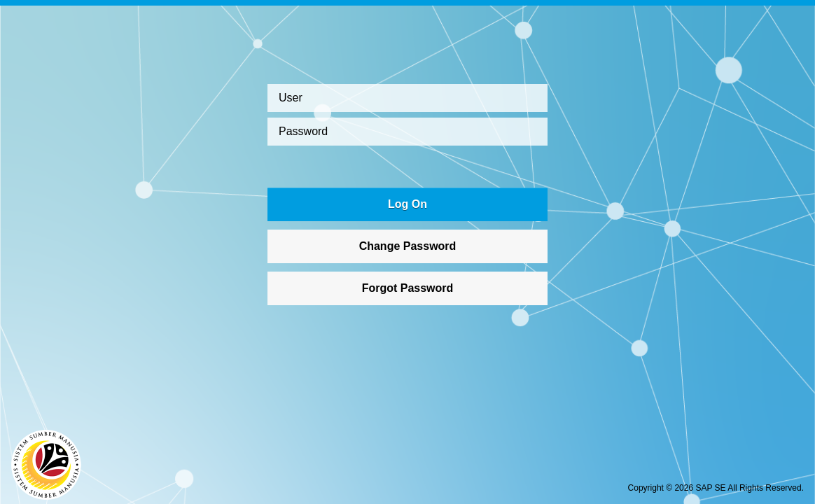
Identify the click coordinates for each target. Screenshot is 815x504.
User (291, 98)
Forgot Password (408, 288)
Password (303, 131)
